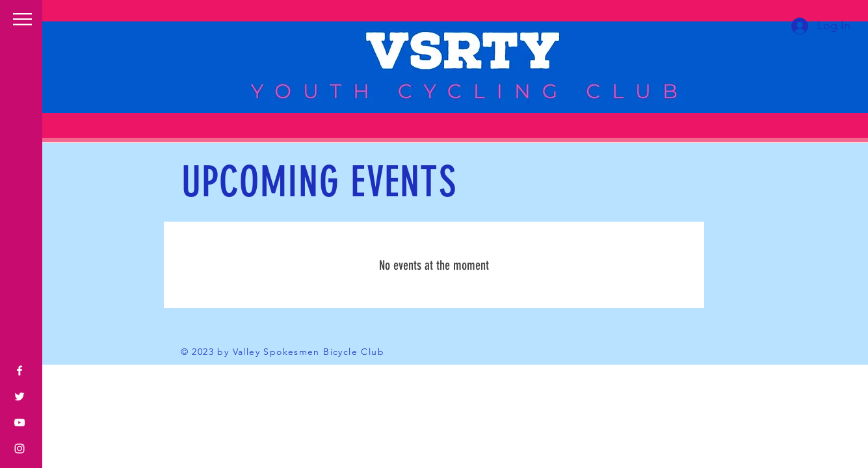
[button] (22, 19)
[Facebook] (20, 370)
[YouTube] (20, 422)
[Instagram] (20, 448)
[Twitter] (20, 396)
